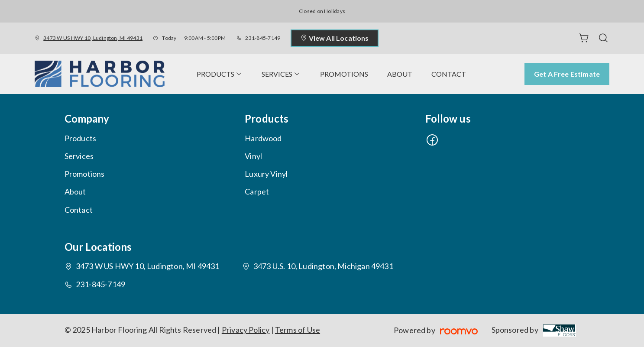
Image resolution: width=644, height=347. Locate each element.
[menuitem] (220, 74)
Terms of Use (298, 330)
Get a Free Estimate (567, 74)
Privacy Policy (246, 330)
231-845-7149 (263, 38)
